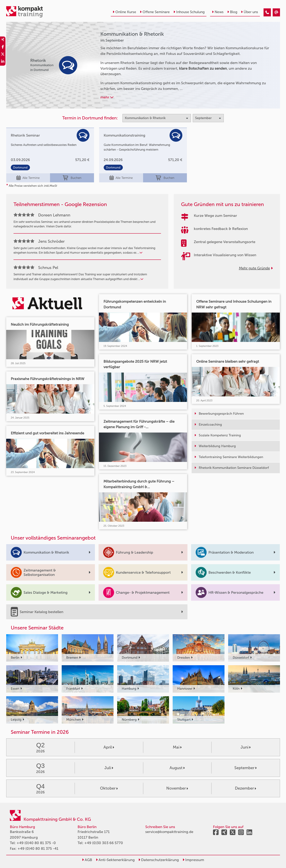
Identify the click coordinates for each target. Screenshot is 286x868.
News (218, 12)
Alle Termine (28, 178)
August (177, 768)
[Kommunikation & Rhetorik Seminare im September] (267, 12)
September (245, 768)
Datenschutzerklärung (159, 860)
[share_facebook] (3, 47)
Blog (232, 12)
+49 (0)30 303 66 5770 (104, 843)
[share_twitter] (3, 55)
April (109, 747)
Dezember (245, 788)
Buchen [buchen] (72, 178)
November (177, 788)
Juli (109, 768)
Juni (246, 747)
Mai (177, 747)
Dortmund (20, 167)
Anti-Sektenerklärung (115, 860)
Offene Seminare (155, 12)
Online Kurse (124, 12)
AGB (87, 860)
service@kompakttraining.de (169, 832)
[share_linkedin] (3, 62)
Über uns (249, 12)
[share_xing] (3, 40)
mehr (107, 97)
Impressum (193, 860)
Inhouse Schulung (189, 12)
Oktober (109, 788)
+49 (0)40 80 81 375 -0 (36, 843)
